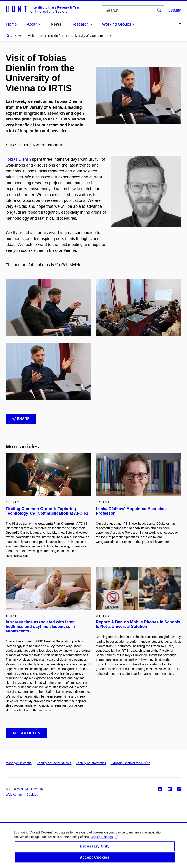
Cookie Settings (104, 840)
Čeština (174, 10)
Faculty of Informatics (91, 763)
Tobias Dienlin (18, 159)
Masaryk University (19, 763)
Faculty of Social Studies (54, 763)
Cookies (32, 795)
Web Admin (14, 795)
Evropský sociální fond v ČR (130, 763)
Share (21, 419)
